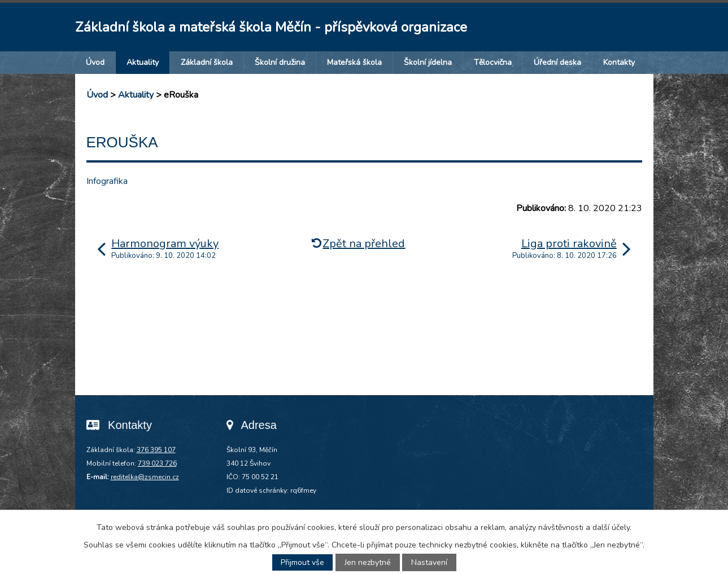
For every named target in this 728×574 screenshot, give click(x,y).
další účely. (612, 527)
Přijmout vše (302, 562)
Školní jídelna (428, 62)
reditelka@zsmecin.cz (145, 477)
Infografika (107, 181)
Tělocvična (493, 62)
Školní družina (280, 62)
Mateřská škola (354, 62)
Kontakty (619, 62)
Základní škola (207, 62)
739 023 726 (157, 463)
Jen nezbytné (368, 562)
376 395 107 (156, 450)
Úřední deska (557, 62)
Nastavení (429, 562)
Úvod (95, 62)
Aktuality (143, 62)
